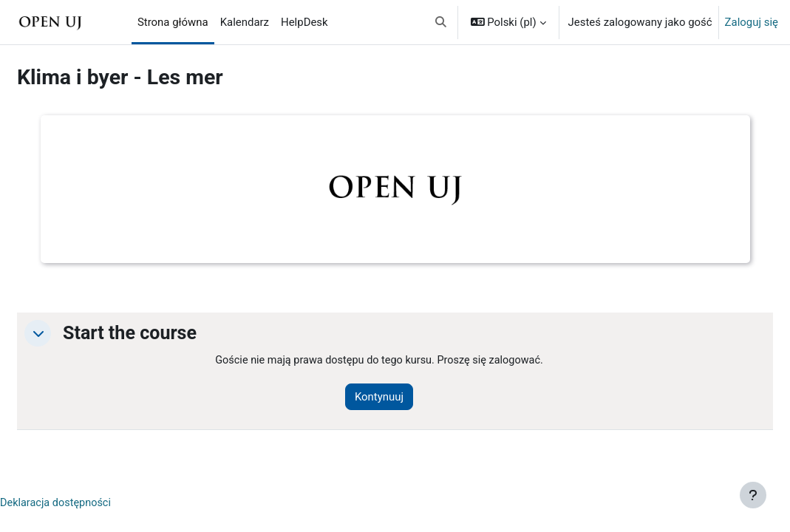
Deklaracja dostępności (93, 504)
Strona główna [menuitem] (173, 22)
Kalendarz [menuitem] (245, 22)
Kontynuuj (402, 398)
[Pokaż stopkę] (753, 495)
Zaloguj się (752, 22)
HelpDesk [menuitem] (304, 22)
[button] (441, 22)
